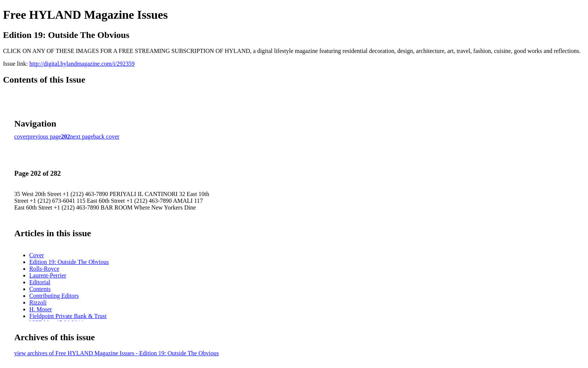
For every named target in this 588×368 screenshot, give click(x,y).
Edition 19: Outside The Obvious (69, 262)
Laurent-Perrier (48, 275)
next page (82, 136)
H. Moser (40, 309)
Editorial (40, 282)
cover (21, 136)
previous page (44, 136)
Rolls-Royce (44, 269)
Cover (37, 255)
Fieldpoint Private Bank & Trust (68, 316)
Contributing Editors (54, 296)
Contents (40, 289)
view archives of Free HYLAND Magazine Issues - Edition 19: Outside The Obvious (116, 353)
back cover (106, 136)
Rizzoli (38, 302)
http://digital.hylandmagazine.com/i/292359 (82, 64)
